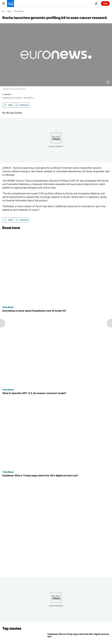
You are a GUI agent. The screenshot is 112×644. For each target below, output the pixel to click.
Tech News (19, 11)
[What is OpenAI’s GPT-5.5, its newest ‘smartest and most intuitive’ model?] (56, 393)
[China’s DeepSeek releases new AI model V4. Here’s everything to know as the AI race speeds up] (56, 311)
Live (105, 3)
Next (9, 11)
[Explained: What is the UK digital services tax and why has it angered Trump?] (56, 476)
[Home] (3, 11)
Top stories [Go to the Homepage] (12, 628)
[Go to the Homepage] (10, 3)
